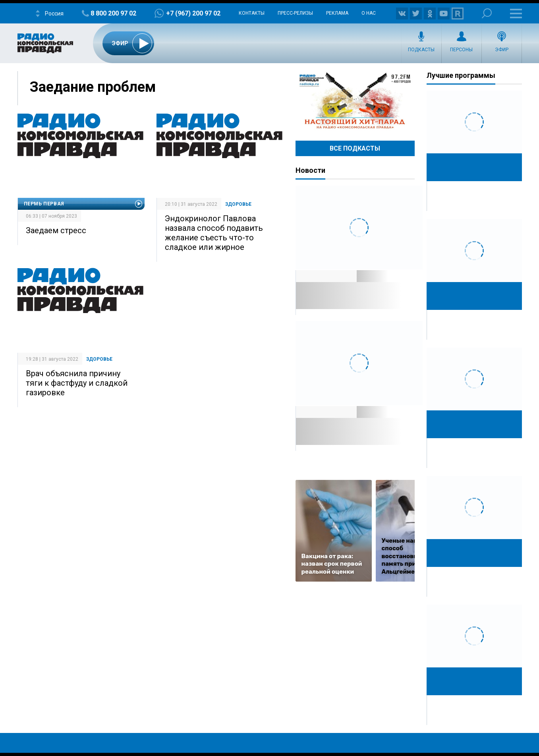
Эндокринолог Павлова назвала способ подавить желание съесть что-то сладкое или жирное (214, 233)
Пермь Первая (44, 204)
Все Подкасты (355, 148)
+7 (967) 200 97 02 (193, 13)
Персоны (461, 50)
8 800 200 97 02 (113, 13)
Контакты (252, 13)
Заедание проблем (93, 87)
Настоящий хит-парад (355, 101)
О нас (369, 13)
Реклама (337, 13)
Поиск (487, 13)
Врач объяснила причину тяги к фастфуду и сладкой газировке (77, 383)
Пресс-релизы (295, 13)
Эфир (502, 50)
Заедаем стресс (56, 230)
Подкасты (421, 50)
